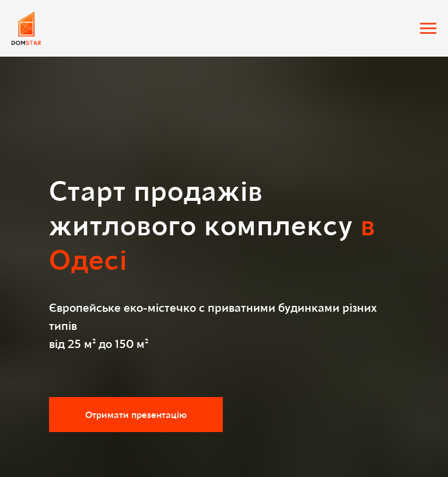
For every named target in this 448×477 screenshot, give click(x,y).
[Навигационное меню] (428, 29)
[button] (136, 415)
